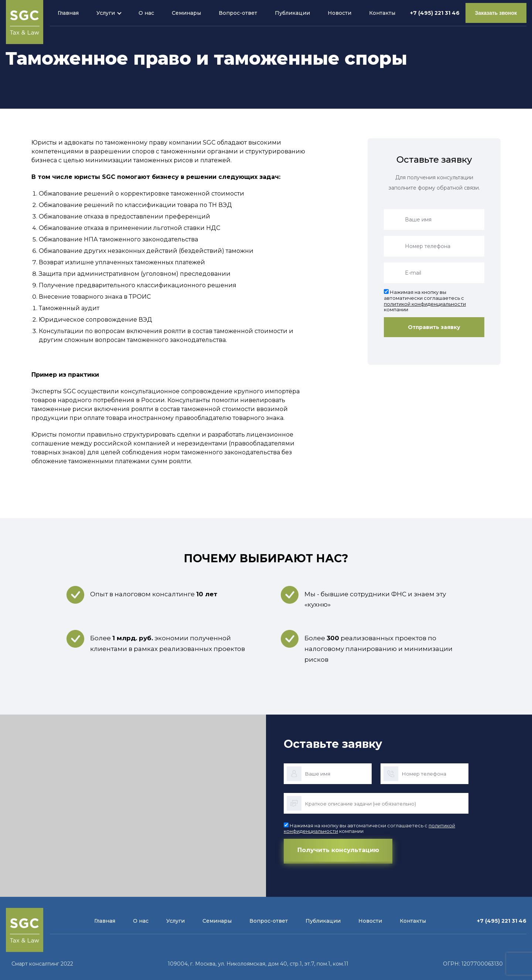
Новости (340, 13)
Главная (68, 13)
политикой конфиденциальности (425, 304)
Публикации (292, 13)
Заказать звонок (496, 13)
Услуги (106, 13)
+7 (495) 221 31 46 (435, 13)
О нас (146, 13)
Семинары (186, 13)
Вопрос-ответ (238, 13)
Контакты (382, 13)
